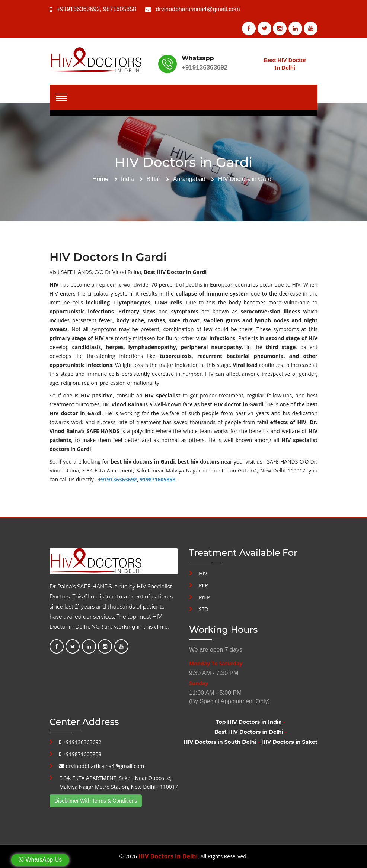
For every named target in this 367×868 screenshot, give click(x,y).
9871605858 (120, 9)
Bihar (154, 179)
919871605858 (157, 479)
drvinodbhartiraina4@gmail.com (198, 9)
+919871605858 (80, 754)
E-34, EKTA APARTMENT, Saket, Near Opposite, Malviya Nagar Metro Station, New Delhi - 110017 (119, 782)
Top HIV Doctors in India (249, 722)
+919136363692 (78, 9)
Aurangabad (189, 179)
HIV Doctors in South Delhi (220, 742)
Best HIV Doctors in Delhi (249, 732)
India (127, 179)
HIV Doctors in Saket (289, 742)
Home (100, 179)
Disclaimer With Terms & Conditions (96, 801)
